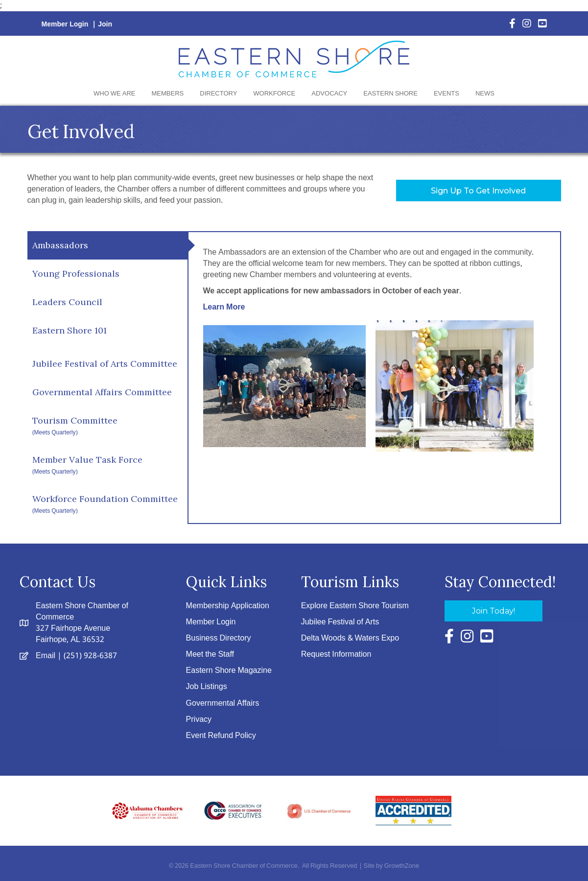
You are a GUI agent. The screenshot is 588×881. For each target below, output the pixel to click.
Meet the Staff (210, 655)
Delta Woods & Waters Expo (350, 638)
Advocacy (329, 94)
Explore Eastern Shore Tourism (355, 606)
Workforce (274, 94)
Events (447, 94)
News (485, 94)
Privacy (199, 720)
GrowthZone (402, 866)
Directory (218, 94)
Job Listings (207, 687)
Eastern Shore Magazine (229, 671)
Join (105, 24)
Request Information (336, 655)
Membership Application (228, 606)
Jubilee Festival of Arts (340, 622)
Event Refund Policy (221, 736)
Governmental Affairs (223, 703)
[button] (479, 190)
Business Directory (219, 638)
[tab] (107, 245)
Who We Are (114, 94)
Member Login (65, 24)
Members (168, 94)
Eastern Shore (390, 94)
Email (46, 656)
